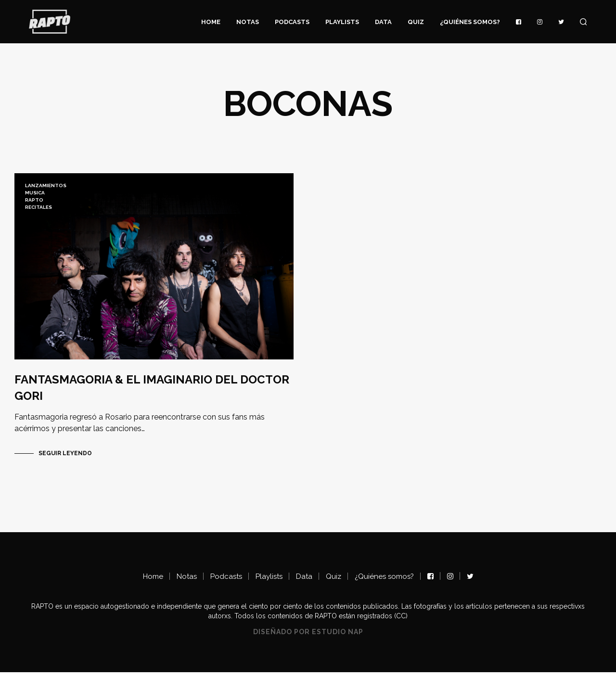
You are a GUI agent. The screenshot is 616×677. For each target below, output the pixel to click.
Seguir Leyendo (65, 458)
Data (383, 22)
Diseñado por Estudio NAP (308, 637)
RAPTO (34, 200)
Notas (248, 22)
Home (211, 22)
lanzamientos (46, 185)
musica (35, 193)
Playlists (342, 22)
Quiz (416, 22)
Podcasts (292, 22)
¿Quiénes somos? (470, 22)
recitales (38, 207)
